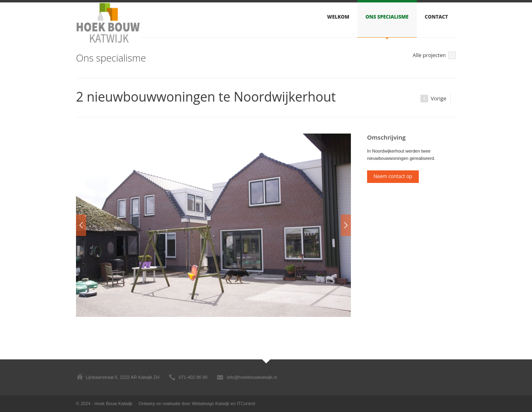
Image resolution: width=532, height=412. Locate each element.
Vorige (433, 99)
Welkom (338, 17)
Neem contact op (393, 176)
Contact (436, 17)
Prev (81, 225)
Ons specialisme (387, 17)
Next (346, 225)
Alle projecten (434, 55)
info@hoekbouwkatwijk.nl (252, 377)
